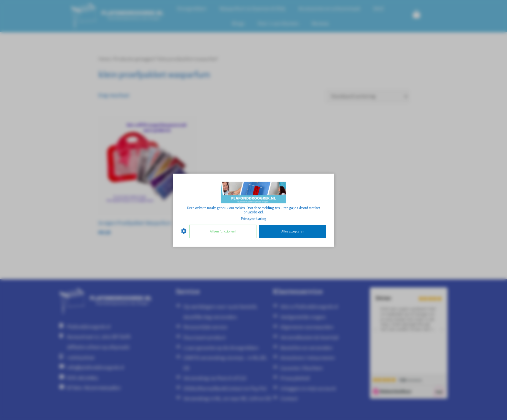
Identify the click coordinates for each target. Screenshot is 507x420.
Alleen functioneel (223, 231)
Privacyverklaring (254, 218)
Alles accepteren (293, 231)
